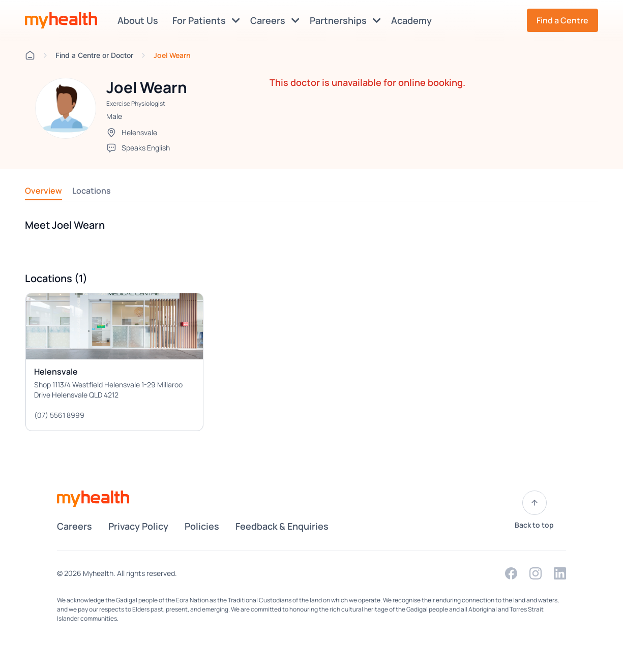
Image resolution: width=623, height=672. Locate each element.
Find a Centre (562, 20)
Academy (413, 20)
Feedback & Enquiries (282, 526)
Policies (202, 526)
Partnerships (345, 20)
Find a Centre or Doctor (94, 55)
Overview (43, 191)
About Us (140, 20)
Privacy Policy (138, 526)
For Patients (206, 20)
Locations (92, 191)
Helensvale (139, 132)
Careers (275, 20)
